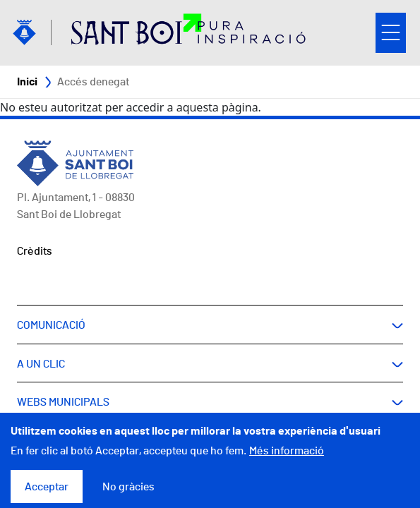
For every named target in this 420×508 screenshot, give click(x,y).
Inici (27, 82)
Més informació (287, 459)
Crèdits (35, 251)
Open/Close (391, 33)
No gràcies (128, 495)
